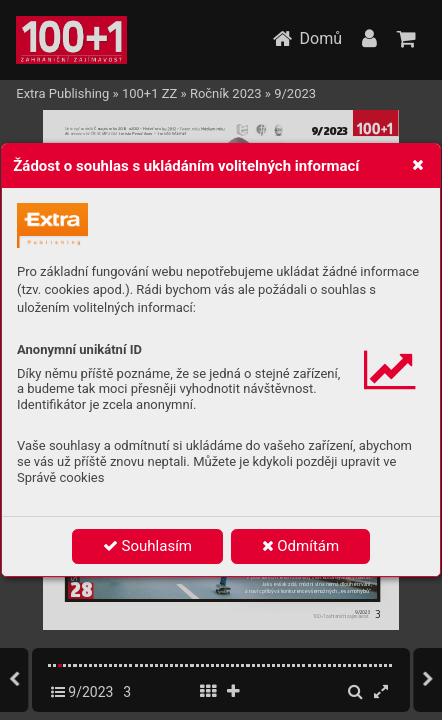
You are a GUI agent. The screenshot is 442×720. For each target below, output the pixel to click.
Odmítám (301, 546)
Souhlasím (147, 546)
